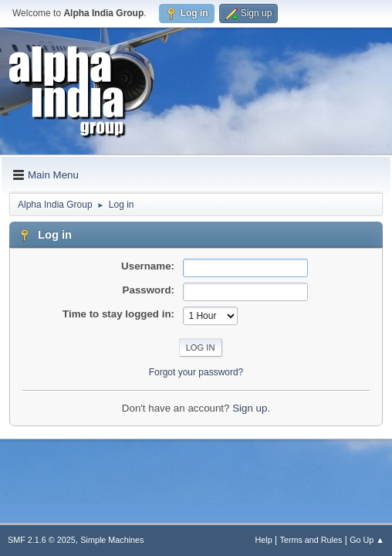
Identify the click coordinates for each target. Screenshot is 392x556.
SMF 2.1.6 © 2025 (42, 540)
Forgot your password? (196, 372)
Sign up (250, 408)
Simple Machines (112, 540)
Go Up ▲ (367, 540)
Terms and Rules (311, 540)
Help (264, 540)
